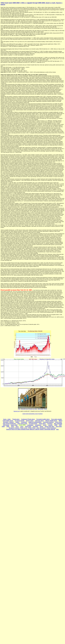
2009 (8, 426)
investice (50, 424)
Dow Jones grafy (22, 424)
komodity (35, 426)
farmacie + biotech (8, 422)
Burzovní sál (17, 411)
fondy (41, 426)
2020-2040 (28, 426)
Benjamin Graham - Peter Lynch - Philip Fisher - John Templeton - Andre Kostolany (32, 428)
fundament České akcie (28, 419)
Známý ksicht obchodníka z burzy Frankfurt (33, 414)
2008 (3, 426)
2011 (17, 426)
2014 (22, 426)
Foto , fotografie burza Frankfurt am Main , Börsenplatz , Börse (33, 409)
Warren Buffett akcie (51, 421)
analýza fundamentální (35, 422)
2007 (60, 425)
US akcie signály (20, 421)
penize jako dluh (49, 426)
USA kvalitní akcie (8, 421)
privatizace (38, 425)
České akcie (16, 419)
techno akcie (30, 421)
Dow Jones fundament (9, 424)
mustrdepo (30, 425)
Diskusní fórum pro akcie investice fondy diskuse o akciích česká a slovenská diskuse (31, 429)
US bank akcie (33, 424)
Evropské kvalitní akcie (43, 419)
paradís (50, 425)
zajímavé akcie (39, 421)
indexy (17, 422)
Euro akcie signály (57, 419)
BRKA (61, 421)
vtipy (57, 429)
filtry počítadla (58, 424)
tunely (45, 425)
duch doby (59, 426)
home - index (7, 419)
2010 (12, 426)
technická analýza (48, 422)
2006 (56, 425)
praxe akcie (42, 424)
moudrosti (24, 422)
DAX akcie (6, 425)
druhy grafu (59, 422)
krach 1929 (14, 425)
